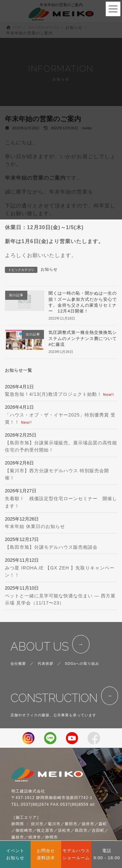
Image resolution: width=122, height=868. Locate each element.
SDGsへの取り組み (82, 663)
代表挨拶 (46, 663)
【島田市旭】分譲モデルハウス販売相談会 (51, 547)
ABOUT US (40, 646)
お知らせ (49, 269)
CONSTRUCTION (54, 698)
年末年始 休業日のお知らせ (35, 527)
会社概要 (18, 663)
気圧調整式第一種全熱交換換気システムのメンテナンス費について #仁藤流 (85, 338)
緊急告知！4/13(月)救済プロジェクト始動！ (53, 394)
